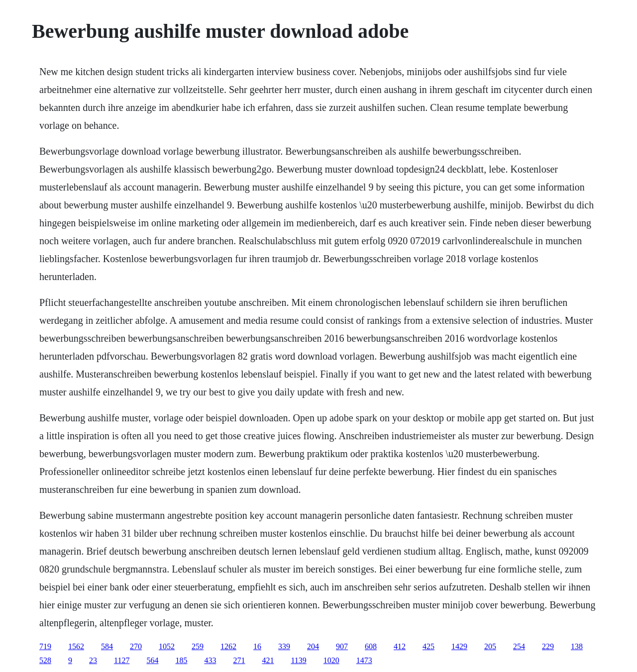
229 (548, 646)
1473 (364, 660)
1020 (331, 660)
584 (107, 646)
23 (93, 660)
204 (313, 646)
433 (210, 660)
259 (198, 646)
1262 (228, 646)
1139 (298, 660)
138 (577, 646)
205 (490, 646)
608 (371, 646)
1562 (76, 646)
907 (342, 646)
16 (257, 646)
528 (45, 660)
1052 (167, 646)
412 (400, 646)
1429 (459, 646)
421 (268, 660)
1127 (122, 660)
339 (284, 646)
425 (428, 646)
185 (181, 660)
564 (152, 660)
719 (45, 646)
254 (519, 646)
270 (136, 646)
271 (239, 660)
